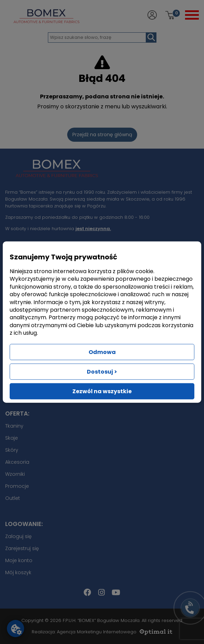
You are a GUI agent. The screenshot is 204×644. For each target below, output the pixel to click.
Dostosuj (102, 371)
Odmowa (102, 352)
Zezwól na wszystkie (102, 391)
